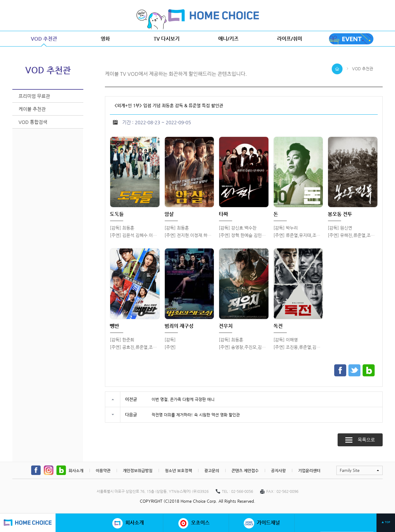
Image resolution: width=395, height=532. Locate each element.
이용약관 (103, 471)
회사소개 (76, 471)
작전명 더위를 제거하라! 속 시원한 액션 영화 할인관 (196, 415)
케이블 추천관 (32, 109)
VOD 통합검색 (33, 122)
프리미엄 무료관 (34, 96)
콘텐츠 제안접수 (245, 471)
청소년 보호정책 (178, 471)
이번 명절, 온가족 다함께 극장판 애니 (183, 399)
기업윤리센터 (309, 471)
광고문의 (212, 471)
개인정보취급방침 (138, 471)
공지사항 (278, 471)
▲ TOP (386, 522)
